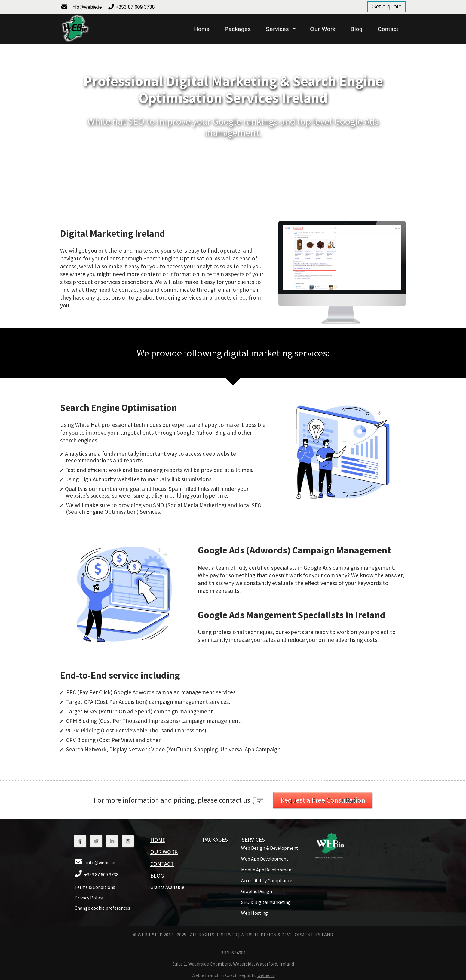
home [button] (202, 29)
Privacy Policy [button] (89, 898)
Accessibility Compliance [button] (267, 880)
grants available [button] (167, 887)
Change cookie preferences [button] (102, 908)
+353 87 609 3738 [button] (135, 7)
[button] (75, 28)
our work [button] (323, 29)
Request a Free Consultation (323, 800)
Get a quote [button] (387, 6)
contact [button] (388, 29)
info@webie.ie (87, 7)
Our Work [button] (164, 852)
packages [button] (238, 29)
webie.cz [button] (266, 975)
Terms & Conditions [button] (95, 887)
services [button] (277, 29)
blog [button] (357, 29)
